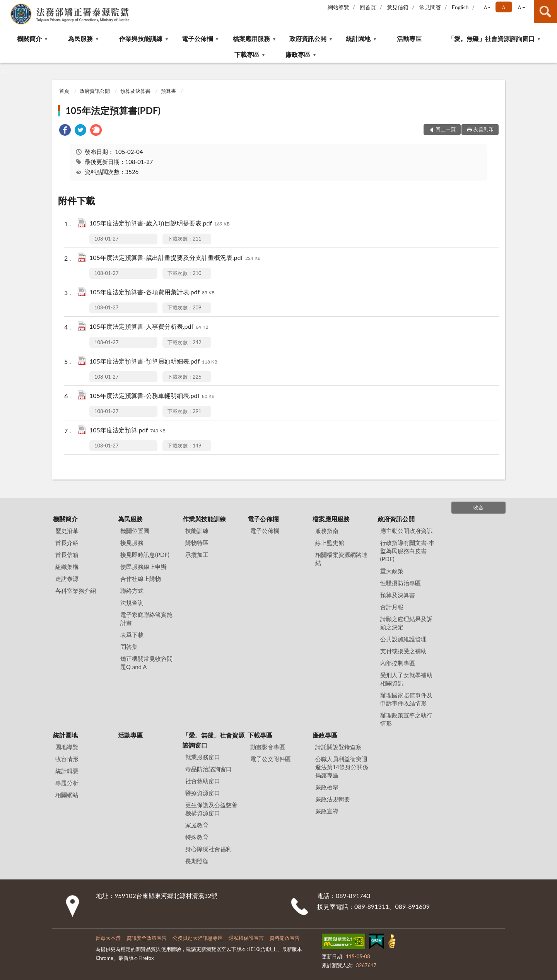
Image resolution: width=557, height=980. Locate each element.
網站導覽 (338, 7)
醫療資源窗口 (203, 793)
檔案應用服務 (251, 38)
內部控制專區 (398, 663)
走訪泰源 (67, 579)
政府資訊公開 (308, 38)
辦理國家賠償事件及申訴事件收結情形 (406, 699)
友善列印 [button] (484, 129)
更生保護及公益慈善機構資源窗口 (211, 809)
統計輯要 (67, 771)
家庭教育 (197, 825)
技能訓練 (197, 531)
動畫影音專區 (268, 747)
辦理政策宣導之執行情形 (406, 719)
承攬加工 (197, 555)
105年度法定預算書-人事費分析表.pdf (149, 327)
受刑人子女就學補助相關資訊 (406, 679)
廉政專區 (298, 54)
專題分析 (67, 783)
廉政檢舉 (327, 787)
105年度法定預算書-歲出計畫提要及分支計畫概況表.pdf (175, 258)
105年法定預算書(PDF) (113, 110)
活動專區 (409, 38)
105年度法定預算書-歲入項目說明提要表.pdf (160, 224)
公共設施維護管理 (403, 639)
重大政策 (392, 571)
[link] (65, 131)
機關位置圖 (135, 531)
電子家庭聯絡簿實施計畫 (146, 619)
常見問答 (430, 7)
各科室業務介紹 (76, 591)
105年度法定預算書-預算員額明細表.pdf (153, 362)
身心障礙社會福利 (208, 849)
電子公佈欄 (197, 38)
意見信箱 (398, 7)
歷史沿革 (67, 531)
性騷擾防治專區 (401, 583)
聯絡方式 (132, 591)
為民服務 (80, 38)
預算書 (168, 91)
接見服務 (132, 543)
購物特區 (197, 543)
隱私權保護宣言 (246, 938)
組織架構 (67, 567)
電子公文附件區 (271, 759)
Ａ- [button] (486, 7)
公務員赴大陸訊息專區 (198, 938)
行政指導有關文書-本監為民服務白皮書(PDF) (407, 551)
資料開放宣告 (285, 938)
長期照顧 (197, 861)
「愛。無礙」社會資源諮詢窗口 (491, 38)
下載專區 (247, 54)
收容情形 (67, 759)
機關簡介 (29, 38)
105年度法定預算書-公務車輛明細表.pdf (152, 396)
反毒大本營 (108, 938)
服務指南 (327, 531)
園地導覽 (67, 747)
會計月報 (392, 607)
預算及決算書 (135, 91)
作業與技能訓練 (141, 38)
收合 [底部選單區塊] (478, 507)
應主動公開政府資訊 (406, 531)
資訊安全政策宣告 (147, 938)
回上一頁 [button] (446, 129)
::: (6, 6)
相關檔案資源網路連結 (341, 559)
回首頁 (368, 7)
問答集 (129, 647)
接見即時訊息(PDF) (145, 555)
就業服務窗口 (203, 757)
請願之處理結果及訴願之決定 (406, 623)
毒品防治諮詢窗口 (208, 769)
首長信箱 (67, 555)
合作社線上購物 (141, 579)
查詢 (545, 12)
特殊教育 (197, 837)
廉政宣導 (327, 811)
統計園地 (358, 38)
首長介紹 (67, 543)
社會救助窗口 (203, 781)
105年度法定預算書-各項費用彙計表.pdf (152, 293)
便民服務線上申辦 (144, 567)
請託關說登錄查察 (338, 747)
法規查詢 (132, 603)
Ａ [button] (504, 7)
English (460, 7)
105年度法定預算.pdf (127, 431)
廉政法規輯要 (333, 799)
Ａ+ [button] (521, 7)
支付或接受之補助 (403, 651)
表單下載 (132, 635)
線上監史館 (330, 543)
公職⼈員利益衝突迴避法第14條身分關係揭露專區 (342, 767)
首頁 (64, 91)
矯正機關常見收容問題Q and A (146, 663)
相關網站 (67, 795)
